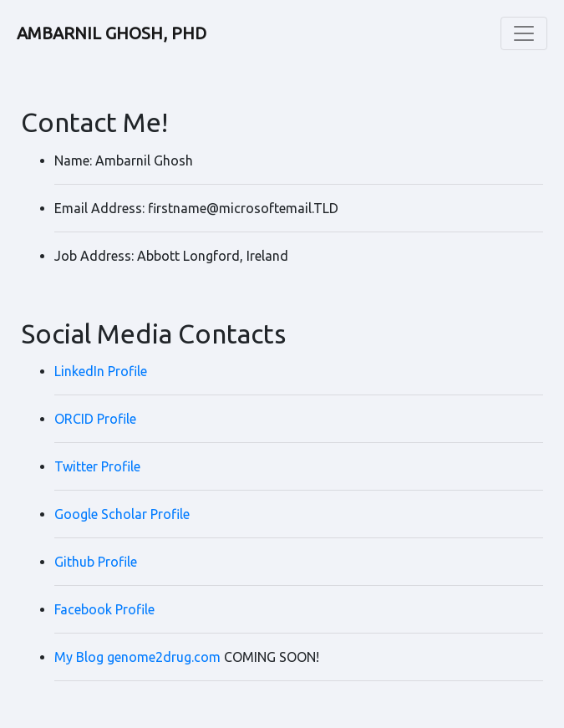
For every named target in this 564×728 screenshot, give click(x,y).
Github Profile (96, 562)
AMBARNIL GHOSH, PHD (112, 33)
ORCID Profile (95, 419)
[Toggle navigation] (524, 33)
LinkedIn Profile (101, 371)
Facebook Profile (104, 609)
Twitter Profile (97, 466)
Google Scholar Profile (122, 514)
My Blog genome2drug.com (137, 657)
